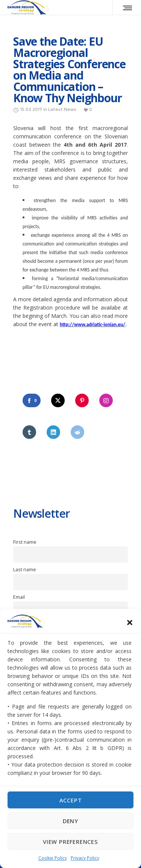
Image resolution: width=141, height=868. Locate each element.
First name (25, 542)
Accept (71, 800)
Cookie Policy (53, 858)
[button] (130, 623)
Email (19, 597)
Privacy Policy (85, 858)
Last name (25, 570)
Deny (70, 821)
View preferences (70, 842)
